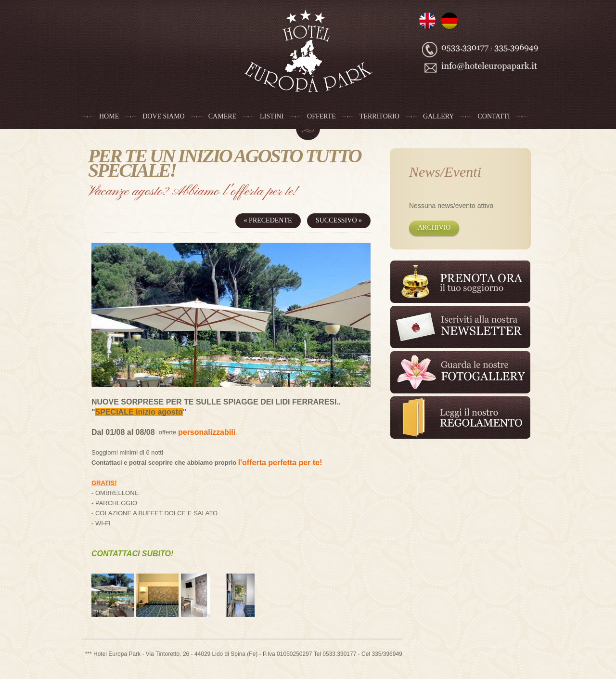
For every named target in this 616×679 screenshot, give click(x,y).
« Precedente (268, 220)
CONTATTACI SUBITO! (132, 554)
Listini (272, 116)
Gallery (439, 116)
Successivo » (339, 220)
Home (109, 116)
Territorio (379, 116)
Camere (222, 116)
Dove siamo (164, 116)
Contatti (494, 116)
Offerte (321, 116)
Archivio (434, 228)
